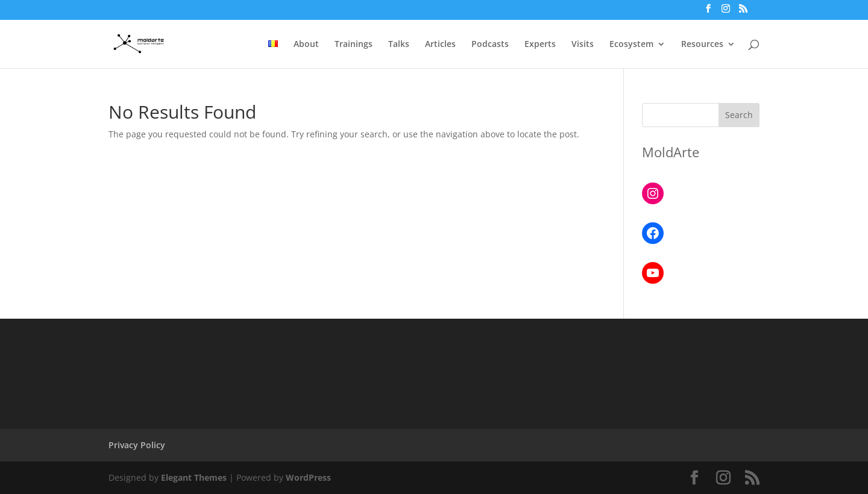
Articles (440, 45)
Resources (702, 45)
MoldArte (671, 152)
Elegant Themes (194, 477)
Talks (399, 45)
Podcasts (490, 45)
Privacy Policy (137, 445)
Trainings (354, 45)
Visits (583, 45)
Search (739, 115)
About (306, 45)
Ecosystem (631, 45)
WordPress (308, 477)
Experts (540, 45)
